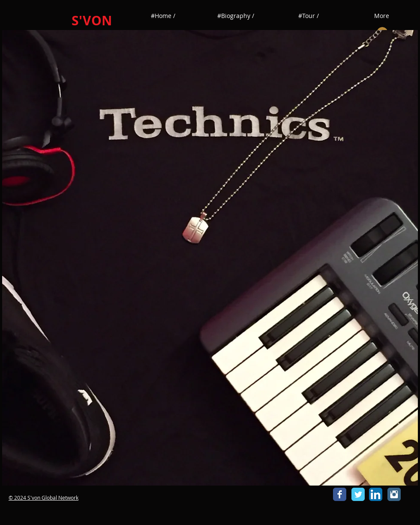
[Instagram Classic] (394, 494)
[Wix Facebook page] (340, 494)
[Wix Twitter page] (358, 494)
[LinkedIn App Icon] (376, 494)
